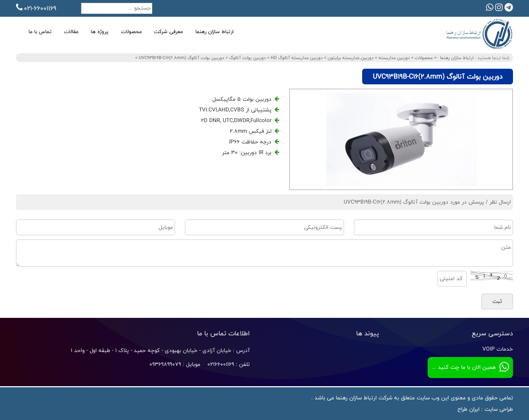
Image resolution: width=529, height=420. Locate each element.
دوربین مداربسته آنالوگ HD (296, 58)
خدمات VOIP (498, 349)
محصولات (131, 31)
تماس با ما (40, 31)
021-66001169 (36, 8)
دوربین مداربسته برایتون (350, 58)
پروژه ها (100, 31)
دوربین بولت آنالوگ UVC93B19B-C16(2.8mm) (181, 58)
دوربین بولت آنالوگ (247, 58)
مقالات (71, 31)
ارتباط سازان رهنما (215, 31)
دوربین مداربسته (393, 58)
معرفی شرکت (168, 31)
